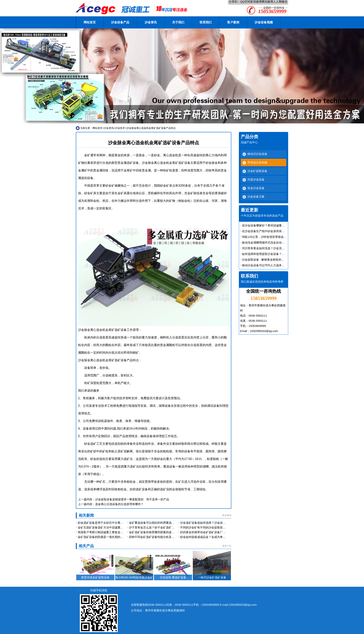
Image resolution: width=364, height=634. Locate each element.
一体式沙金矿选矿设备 (212, 577)
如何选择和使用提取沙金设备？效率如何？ (269, 254)
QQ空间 (245, 2)
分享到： (235, 2)
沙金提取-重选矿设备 (173, 577)
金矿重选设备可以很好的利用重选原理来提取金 (159, 523)
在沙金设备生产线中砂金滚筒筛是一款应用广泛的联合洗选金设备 (283, 231)
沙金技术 (120, 128)
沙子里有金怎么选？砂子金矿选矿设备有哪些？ (159, 527)
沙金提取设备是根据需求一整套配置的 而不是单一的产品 (132, 499)
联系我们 (206, 22)
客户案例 (233, 22)
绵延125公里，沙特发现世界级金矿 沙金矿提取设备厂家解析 (280, 237)
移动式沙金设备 (257, 154)
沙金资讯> (110, 128)
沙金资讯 (151, 22)
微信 (284, 2)
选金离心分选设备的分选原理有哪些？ (119, 504)
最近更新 (249, 210)
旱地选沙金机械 (257, 162)
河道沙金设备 (256, 180)
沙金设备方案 (256, 197)
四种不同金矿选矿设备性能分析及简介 (153, 537)
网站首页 (90, 22)
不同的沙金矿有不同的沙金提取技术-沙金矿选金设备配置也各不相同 (223, 527)
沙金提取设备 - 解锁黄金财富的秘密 (264, 260)
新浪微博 (256, 2)
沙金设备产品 (120, 22)
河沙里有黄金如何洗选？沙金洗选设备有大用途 (272, 248)
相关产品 (86, 546)
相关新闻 (86, 515)
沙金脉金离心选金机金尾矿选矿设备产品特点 (151, 128)
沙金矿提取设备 (257, 171)
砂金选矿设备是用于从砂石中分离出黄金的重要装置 (110, 523)
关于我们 (178, 22)
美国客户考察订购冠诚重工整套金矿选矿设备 (106, 532)
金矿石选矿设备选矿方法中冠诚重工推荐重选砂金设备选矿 (115, 527)
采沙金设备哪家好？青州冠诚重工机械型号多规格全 (275, 225)
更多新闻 (227, 515)
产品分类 (249, 137)
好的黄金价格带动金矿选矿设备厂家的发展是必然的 (213, 532)
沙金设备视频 (264, 22)
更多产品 (227, 546)
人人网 (277, 2)
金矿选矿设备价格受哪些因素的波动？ (153, 532)
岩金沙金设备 (256, 188)
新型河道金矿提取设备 (95, 577)
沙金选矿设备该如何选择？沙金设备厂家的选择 (210, 523)
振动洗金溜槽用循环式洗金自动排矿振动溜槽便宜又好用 (277, 242)
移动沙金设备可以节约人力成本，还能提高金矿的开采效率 (279, 265)
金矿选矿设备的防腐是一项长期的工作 (102, 537)
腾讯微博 (267, 2)
